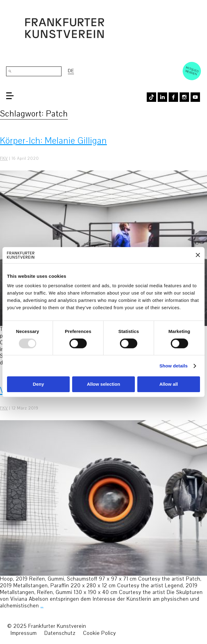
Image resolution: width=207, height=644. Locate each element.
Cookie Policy (100, 633)
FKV (4, 159)
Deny (39, 384)
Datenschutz (60, 633)
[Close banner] (198, 255)
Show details (174, 366)
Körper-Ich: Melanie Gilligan (53, 141)
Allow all (168, 384)
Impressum (24, 633)
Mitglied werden (192, 71)
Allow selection (103, 384)
